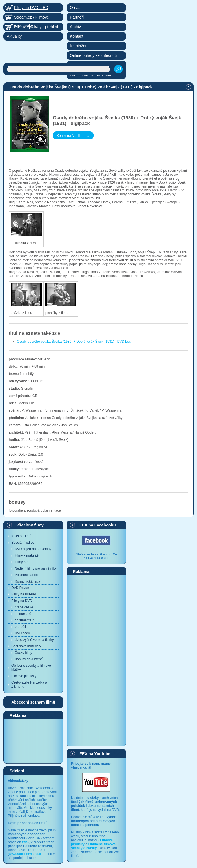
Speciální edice (23, 543)
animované (23, 614)
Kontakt (77, 36)
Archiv (75, 27)
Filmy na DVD (22, 601)
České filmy (23, 653)
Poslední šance (26, 575)
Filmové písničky (24, 676)
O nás (75, 8)
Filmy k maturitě (27, 555)
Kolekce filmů (21, 536)
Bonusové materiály (26, 646)
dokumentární (25, 620)
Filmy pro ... (24, 562)
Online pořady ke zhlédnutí (93, 55)
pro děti (20, 627)
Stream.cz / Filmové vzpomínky (32, 18)
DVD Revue (20, 588)
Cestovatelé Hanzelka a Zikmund (29, 684)
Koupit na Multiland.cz (73, 136)
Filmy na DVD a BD (31, 8)
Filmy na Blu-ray (24, 594)
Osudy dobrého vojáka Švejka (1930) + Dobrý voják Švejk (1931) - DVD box (74, 342)
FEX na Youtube (95, 754)
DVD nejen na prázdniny (33, 549)
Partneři (77, 17)
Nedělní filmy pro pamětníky (36, 568)
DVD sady (22, 633)
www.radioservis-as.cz (26, 854)
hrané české (24, 607)
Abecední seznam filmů (33, 702)
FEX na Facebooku (98, 525)
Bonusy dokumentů (29, 659)
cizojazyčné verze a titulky (34, 640)
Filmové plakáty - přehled (36, 27)
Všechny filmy (30, 525)
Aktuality (14, 36)
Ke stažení (79, 46)
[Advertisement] (33, 741)
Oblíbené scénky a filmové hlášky (31, 668)
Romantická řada (27, 581)
